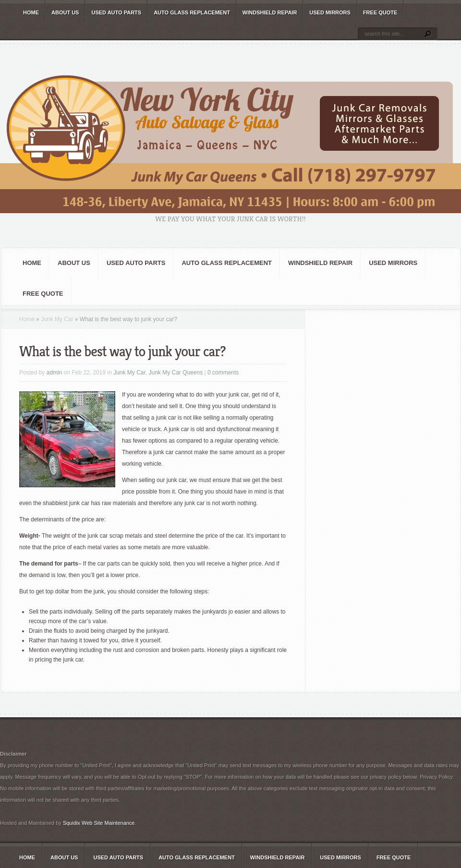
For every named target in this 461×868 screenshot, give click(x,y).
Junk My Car (57, 319)
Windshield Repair (270, 12)
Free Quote (380, 12)
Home (31, 12)
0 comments (223, 373)
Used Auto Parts (116, 12)
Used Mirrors (330, 12)
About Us (65, 12)
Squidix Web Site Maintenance (99, 823)
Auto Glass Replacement (192, 12)
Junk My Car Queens (176, 373)
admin (55, 373)
